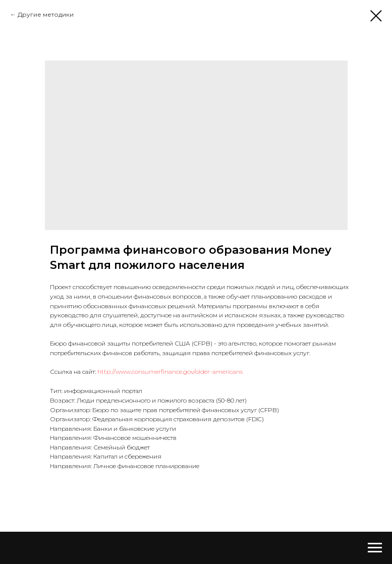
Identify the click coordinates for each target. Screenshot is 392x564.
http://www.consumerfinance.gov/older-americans (170, 372)
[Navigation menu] (375, 548)
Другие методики (46, 14)
